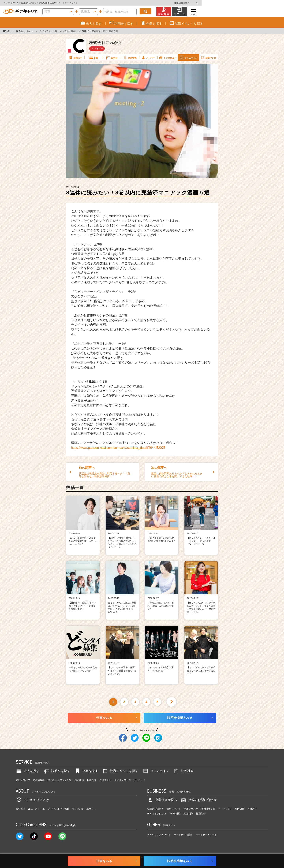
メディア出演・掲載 (59, 809)
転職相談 (92, 780)
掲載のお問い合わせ (198, 800)
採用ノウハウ (191, 809)
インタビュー (167, 58)
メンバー (148, 58)
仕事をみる (104, 718)
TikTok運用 (175, 814)
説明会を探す (57, 771)
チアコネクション (157, 814)
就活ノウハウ (23, 780)
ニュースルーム (36, 809)
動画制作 (188, 814)
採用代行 (201, 814)
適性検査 (183, 771)
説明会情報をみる (180, 718)
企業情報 (130, 58)
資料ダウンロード (211, 809)
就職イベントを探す (120, 771)
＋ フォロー (97, 48)
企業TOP (75, 58)
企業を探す (86, 771)
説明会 (112, 58)
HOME (6, 31)
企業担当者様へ (268, 3)
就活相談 (79, 780)
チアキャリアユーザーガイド (130, 780)
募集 (93, 58)
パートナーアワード (206, 835)
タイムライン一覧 (48, 31)
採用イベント (174, 809)
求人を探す (28, 771)
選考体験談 (39, 780)
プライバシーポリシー (84, 809)
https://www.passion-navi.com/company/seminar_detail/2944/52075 (118, 448)
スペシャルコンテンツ (60, 780)
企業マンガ (208, 58)
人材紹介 (252, 809)
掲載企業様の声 (155, 809)
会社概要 (21, 809)
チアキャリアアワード (159, 835)
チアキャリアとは (32, 800)
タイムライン (188, 58)
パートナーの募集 (183, 835)
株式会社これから (25, 31)
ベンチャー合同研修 (234, 809)
